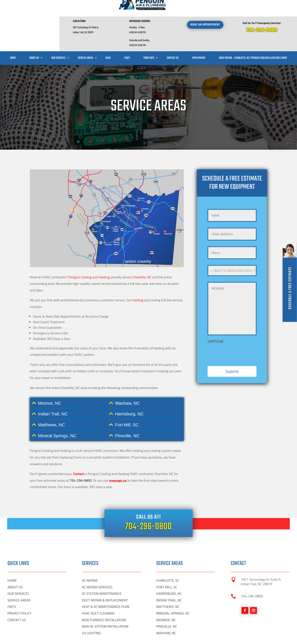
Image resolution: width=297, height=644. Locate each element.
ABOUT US (15, 633)
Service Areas (85, 41)
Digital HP (54, 637)
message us (118, 533)
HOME (12, 626)
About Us (34, 41)
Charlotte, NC (142, 330)
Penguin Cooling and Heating (89, 330)
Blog (108, 41)
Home (13, 41)
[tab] (68, 456)
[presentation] (240, 406)
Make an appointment (205, 8)
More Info (149, 41)
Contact (79, 527)
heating (138, 353)
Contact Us (173, 41)
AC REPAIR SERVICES (97, 633)
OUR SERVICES (18, 639)
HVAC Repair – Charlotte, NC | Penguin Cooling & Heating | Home (253, 41)
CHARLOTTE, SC (168, 626)
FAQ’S (127, 41)
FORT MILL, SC (167, 633)
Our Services (58, 41)
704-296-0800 (262, 13)
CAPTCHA (215, 394)
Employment (199, 41)
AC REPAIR (90, 626)
